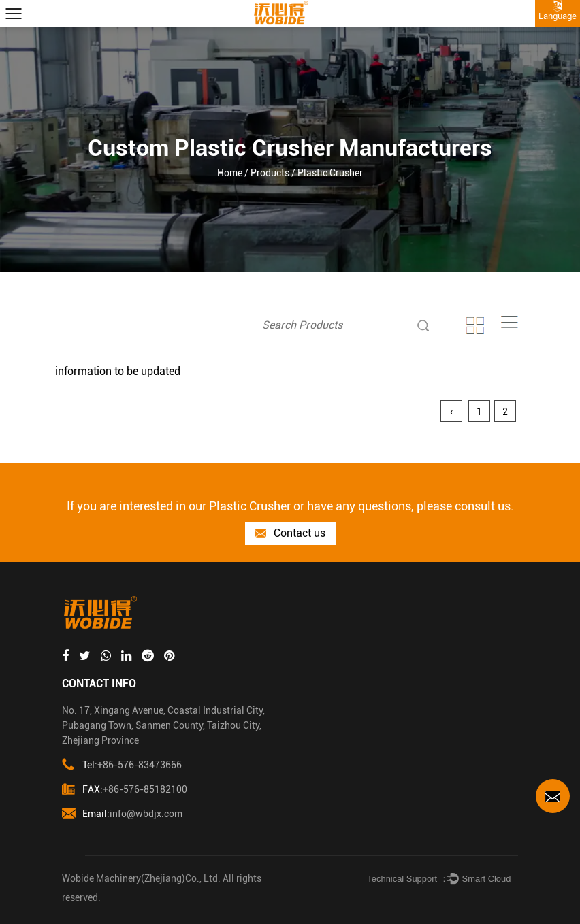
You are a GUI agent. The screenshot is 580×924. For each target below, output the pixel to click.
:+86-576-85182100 (125, 790)
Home (230, 173)
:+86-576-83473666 (122, 765)
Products (270, 173)
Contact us (290, 534)
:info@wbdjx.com (122, 814)
